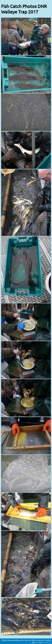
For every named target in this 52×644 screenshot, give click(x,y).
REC (37, 643)
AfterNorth (46, 643)
